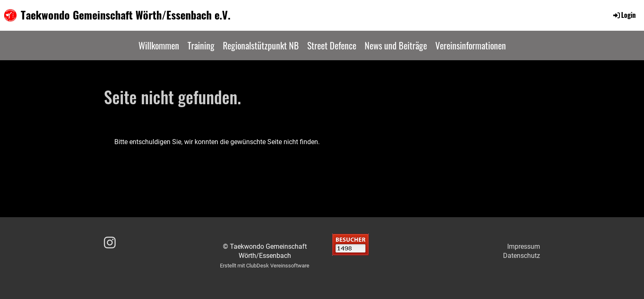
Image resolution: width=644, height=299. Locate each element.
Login (624, 15)
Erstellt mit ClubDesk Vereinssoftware (265, 266)
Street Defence (332, 45)
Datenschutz (522, 256)
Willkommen (159, 45)
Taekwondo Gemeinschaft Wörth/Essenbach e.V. (126, 15)
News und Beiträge (396, 45)
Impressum (524, 246)
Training (201, 45)
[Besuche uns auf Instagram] (110, 243)
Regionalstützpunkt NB (261, 45)
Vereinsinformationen (471, 45)
